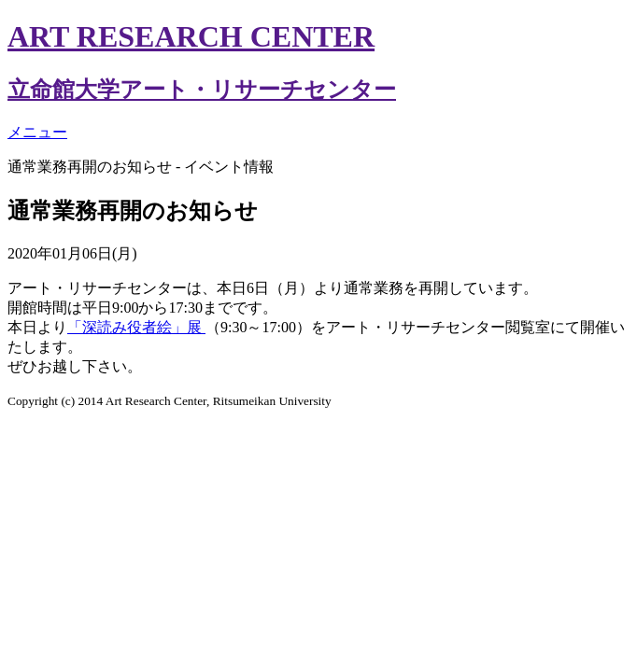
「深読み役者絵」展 (136, 327)
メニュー (37, 132)
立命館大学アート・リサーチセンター (202, 90)
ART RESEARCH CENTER (191, 36)
